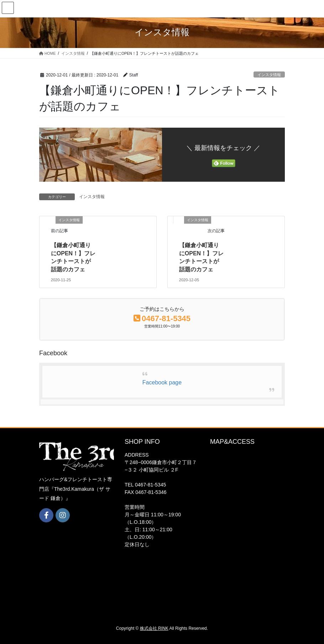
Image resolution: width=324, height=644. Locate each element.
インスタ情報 (269, 75)
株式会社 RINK (154, 628)
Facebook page (162, 382)
